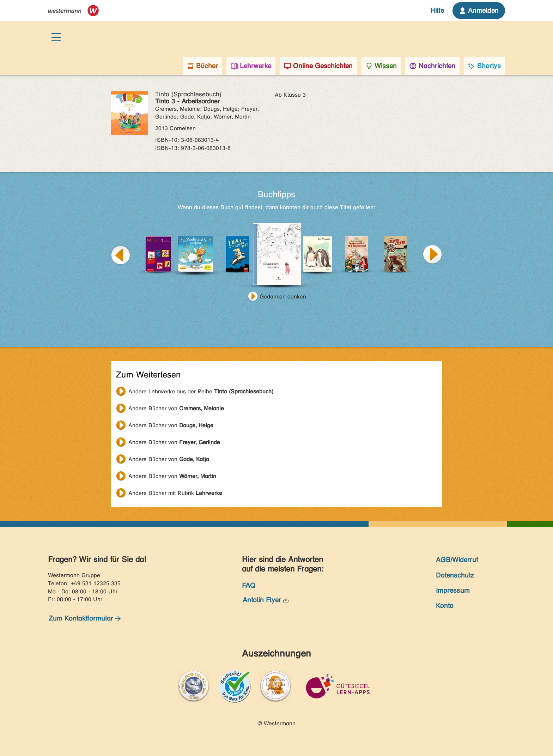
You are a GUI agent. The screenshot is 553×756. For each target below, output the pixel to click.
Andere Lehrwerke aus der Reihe (201, 391)
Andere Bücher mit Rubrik (175, 493)
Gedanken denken (283, 297)
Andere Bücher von (176, 408)
